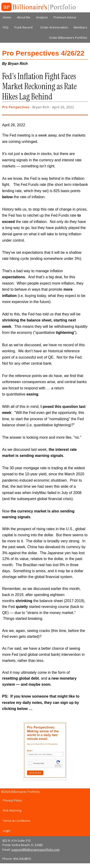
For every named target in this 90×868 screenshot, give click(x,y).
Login (7, 831)
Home (7, 17)
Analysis (42, 17)
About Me (24, 17)
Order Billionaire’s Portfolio (68, 38)
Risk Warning (12, 810)
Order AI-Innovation (54, 27)
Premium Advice (65, 17)
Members (80, 27)
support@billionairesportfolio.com (35, 850)
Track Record (23, 27)
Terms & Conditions (17, 821)
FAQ (6, 27)
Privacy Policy (12, 800)
